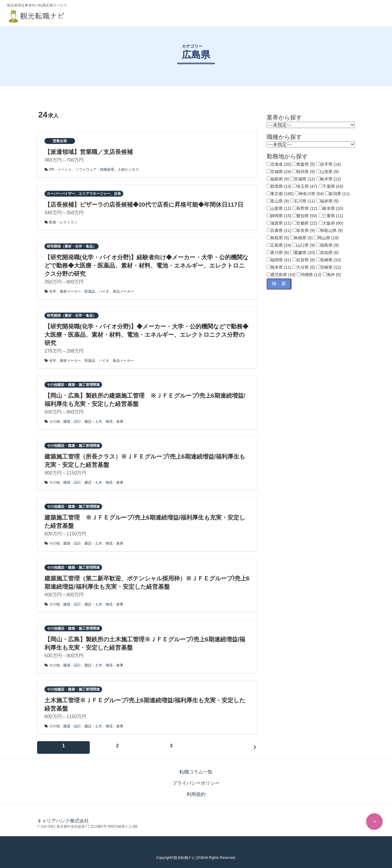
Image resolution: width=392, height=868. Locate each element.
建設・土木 (93, 421)
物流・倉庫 (114, 421)
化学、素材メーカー (65, 291)
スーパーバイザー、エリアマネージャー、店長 (84, 194)
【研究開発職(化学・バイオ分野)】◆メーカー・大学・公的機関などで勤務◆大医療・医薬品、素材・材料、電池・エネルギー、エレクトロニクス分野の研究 (146, 335)
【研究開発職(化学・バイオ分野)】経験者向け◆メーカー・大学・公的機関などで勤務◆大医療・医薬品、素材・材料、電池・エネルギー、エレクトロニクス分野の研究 (146, 265)
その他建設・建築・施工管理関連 (73, 385)
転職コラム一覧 (196, 769)
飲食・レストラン (63, 222)
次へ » (78, 746)
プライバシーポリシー (196, 780)
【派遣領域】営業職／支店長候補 (89, 152)
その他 (54, 421)
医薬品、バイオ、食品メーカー (109, 291)
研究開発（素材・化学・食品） (72, 246)
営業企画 (60, 141)
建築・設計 (72, 421)
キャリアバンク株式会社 (63, 818)
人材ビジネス (128, 170)
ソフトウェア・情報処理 (95, 170)
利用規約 (196, 791)
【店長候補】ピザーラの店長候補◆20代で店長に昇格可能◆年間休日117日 (144, 205)
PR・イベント (60, 170)
